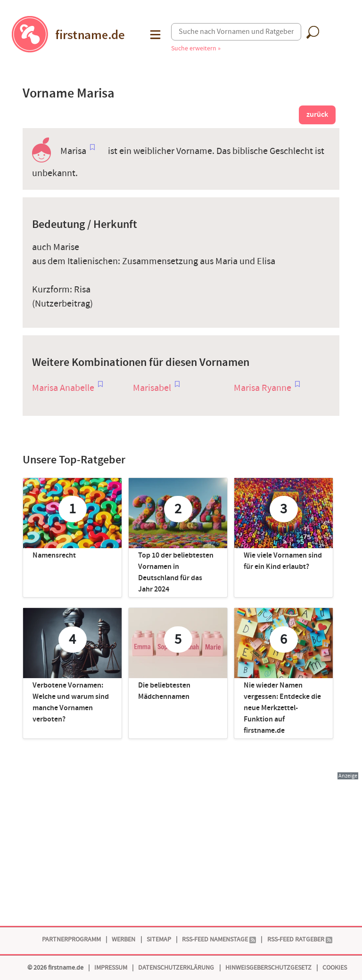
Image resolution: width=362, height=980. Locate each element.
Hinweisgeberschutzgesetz (268, 968)
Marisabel (152, 388)
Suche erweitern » (196, 48)
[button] (154, 35)
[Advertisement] (181, 847)
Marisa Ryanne (263, 388)
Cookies (335, 968)
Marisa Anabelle (63, 388)
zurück (317, 115)
